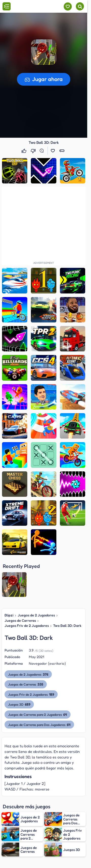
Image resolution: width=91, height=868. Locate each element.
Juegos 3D (19, 704)
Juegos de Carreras (20, 620)
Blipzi (9, 615)
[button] (44, 52)
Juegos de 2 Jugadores (36, 615)
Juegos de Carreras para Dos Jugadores (39, 725)
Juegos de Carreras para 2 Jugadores (38, 714)
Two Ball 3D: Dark (67, 625)
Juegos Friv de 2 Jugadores (27, 625)
